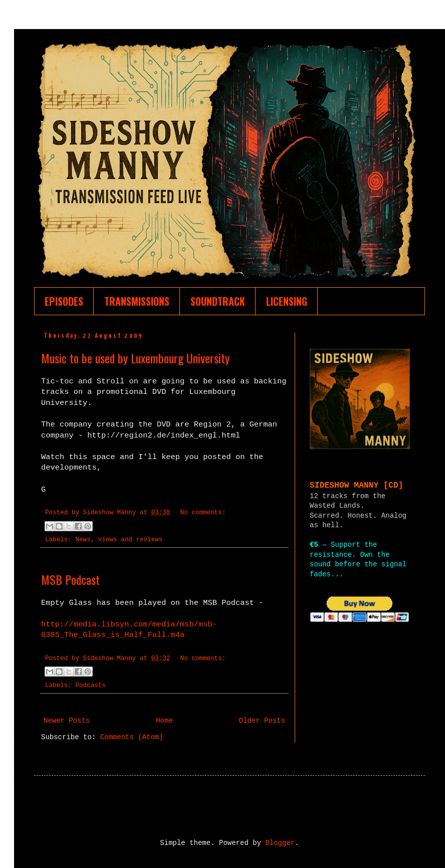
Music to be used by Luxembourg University (135, 358)
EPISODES (64, 301)
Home (164, 721)
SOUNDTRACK (218, 301)
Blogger (280, 843)
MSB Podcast (70, 579)
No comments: (203, 513)
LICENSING (287, 301)
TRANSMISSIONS (137, 301)
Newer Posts (67, 721)
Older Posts (262, 721)
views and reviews (130, 540)
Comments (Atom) (132, 737)
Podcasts (90, 686)
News (83, 540)
